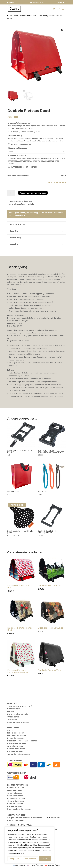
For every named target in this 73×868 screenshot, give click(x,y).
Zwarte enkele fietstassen (19, 809)
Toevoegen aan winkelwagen (33, 193)
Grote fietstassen (15, 746)
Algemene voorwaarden (18, 722)
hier (49, 818)
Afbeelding (19, 315)
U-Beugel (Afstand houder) (19, 123)
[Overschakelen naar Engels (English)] (35, 865)
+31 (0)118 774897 (24, 825)
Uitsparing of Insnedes (17, 148)
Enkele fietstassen (16, 733)
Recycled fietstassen (17, 744)
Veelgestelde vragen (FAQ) (20, 706)
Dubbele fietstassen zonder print (33, 16)
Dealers (11, 711)
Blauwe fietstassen (16, 798)
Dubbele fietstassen (17, 735)
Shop (16, 16)
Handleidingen (14, 709)
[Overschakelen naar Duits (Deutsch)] (53, 865)
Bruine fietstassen (16, 788)
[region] (29, 845)
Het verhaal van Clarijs (18, 714)
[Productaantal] (11, 193)
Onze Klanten (13, 717)
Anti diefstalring (15, 136)
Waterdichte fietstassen (18, 754)
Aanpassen (15, 859)
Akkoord (45, 859)
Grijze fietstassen (15, 793)
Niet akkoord (31, 859)
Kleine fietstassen (15, 751)
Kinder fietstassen (16, 738)
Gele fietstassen (15, 790)
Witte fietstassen (15, 796)
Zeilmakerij (12, 720)
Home (10, 16)
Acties (10, 730)
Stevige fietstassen (16, 749)
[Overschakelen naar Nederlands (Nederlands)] (19, 865)
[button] (62, 30)
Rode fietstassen (15, 804)
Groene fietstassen (16, 801)
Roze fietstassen (15, 806)
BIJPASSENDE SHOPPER (17, 156)
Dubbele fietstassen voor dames (22, 741)
